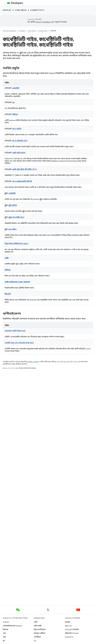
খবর (4, 637)
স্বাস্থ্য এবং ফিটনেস (40, 629)
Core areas (21, 10)
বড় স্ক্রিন (68, 622)
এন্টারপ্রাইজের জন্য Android (12, 626)
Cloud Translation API (45, 22)
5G (35, 641)
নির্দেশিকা (53, 31)
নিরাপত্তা (5, 629)
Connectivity (37, 10)
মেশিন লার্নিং (38, 626)
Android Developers (10, 31)
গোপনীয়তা (37, 637)
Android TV (69, 637)
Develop (7, 10)
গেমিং (36, 622)
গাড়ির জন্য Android (72, 633)
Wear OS (68, 626)
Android (6, 622)
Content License (33, 362)
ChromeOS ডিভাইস (72, 629)
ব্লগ (4, 641)
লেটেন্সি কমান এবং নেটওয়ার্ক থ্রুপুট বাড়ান (19, 343)
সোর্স (4, 633)
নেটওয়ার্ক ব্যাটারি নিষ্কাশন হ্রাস (15, 331)
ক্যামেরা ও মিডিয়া (39, 633)
